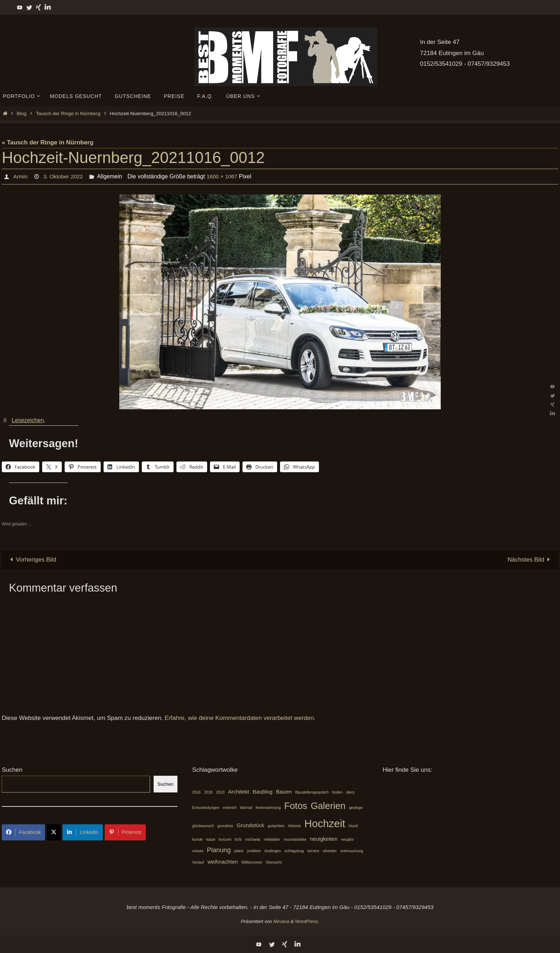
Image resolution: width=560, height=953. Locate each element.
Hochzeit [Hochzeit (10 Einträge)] (325, 823)
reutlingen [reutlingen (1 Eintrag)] (273, 851)
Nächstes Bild (530, 560)
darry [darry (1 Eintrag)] (350, 792)
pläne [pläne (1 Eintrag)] (239, 851)
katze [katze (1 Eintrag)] (211, 839)
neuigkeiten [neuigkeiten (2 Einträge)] (324, 839)
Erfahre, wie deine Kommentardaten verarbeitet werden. (240, 718)
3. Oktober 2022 (64, 176)
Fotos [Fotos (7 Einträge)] (296, 806)
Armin (20, 176)
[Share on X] (54, 832)
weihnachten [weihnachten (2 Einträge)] (223, 862)
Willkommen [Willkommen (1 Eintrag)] (252, 862)
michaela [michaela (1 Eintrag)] (253, 839)
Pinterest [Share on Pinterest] (125, 832)
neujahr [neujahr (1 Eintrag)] (347, 839)
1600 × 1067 (224, 176)
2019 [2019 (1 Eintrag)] (220, 792)
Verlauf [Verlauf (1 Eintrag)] (198, 862)
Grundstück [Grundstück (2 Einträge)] (250, 825)
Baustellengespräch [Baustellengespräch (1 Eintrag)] (312, 792)
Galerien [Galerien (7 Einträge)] (328, 806)
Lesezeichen (28, 420)
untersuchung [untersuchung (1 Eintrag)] (352, 851)
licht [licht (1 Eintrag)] (238, 839)
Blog (22, 113)
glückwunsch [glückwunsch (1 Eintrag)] (203, 826)
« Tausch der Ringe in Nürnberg (48, 142)
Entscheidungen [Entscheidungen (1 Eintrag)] (206, 808)
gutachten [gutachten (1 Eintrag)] (276, 826)
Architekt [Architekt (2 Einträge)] (238, 792)
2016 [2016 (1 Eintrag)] (196, 792)
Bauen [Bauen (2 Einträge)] (284, 792)
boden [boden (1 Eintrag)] (337, 792)
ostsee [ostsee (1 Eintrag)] (198, 851)
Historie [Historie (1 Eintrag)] (294, 826)
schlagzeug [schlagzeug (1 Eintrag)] (294, 851)
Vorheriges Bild (32, 560)
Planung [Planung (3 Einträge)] (219, 850)
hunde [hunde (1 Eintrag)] (197, 839)
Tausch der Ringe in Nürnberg (68, 113)
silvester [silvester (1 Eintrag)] (330, 851)
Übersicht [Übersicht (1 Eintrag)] (274, 862)
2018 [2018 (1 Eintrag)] (209, 792)
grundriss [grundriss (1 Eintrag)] (225, 826)
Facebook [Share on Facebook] (23, 832)
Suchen (12, 770)
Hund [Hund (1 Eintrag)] (353, 826)
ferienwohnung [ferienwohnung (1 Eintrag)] (268, 808)
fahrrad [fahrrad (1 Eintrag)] (246, 808)
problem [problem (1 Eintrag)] (254, 851)
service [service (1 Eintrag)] (313, 851)
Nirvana (281, 921)
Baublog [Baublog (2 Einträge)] (262, 792)
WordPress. (307, 921)
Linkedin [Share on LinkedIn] (82, 832)
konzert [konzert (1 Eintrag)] (225, 839)
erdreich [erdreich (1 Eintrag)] (230, 808)
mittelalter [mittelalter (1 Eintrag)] (272, 839)
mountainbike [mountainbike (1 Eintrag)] (295, 839)
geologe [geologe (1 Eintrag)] (356, 808)
